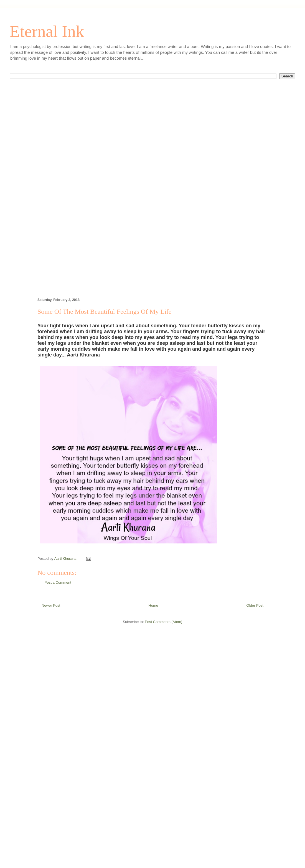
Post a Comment (58, 582)
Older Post (255, 605)
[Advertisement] (152, 147)
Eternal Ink (47, 31)
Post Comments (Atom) (163, 622)
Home (153, 605)
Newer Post (51, 605)
